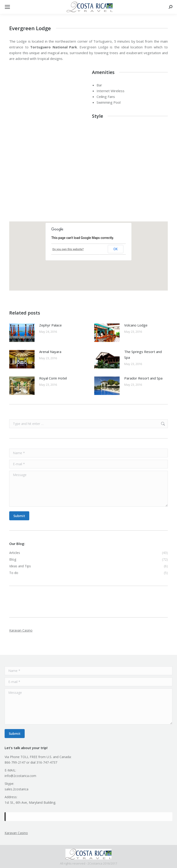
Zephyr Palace (50, 325)
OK (115, 249)
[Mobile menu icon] (7, 7)
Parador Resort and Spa (143, 378)
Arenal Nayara (50, 352)
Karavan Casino (21, 630)
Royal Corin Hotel (53, 378)
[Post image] (22, 333)
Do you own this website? (68, 249)
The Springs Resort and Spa (143, 355)
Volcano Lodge (136, 325)
